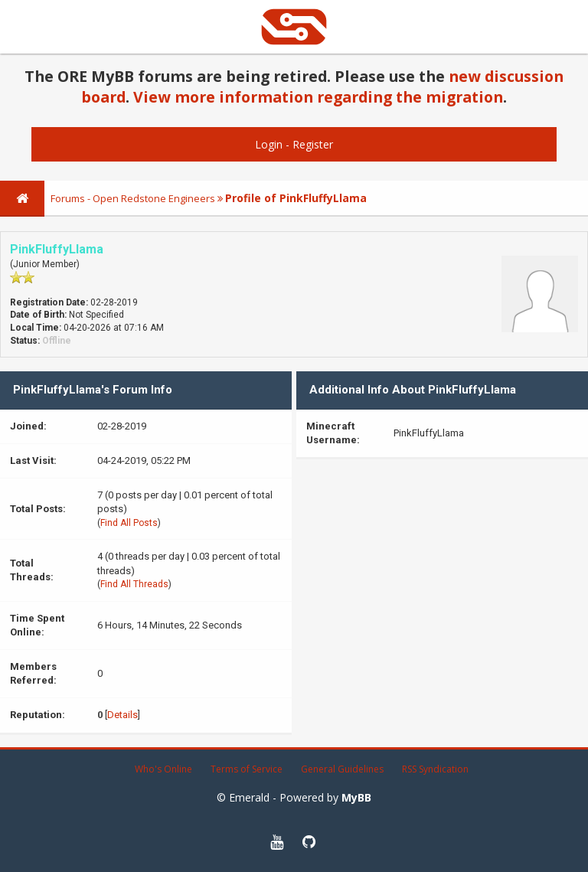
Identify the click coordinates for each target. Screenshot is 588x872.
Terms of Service (247, 769)
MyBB (356, 797)
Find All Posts (129, 523)
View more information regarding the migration (318, 97)
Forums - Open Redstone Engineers (133, 198)
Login (269, 144)
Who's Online (163, 769)
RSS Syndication (435, 769)
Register (313, 144)
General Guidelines (342, 769)
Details (122, 715)
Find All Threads (134, 584)
